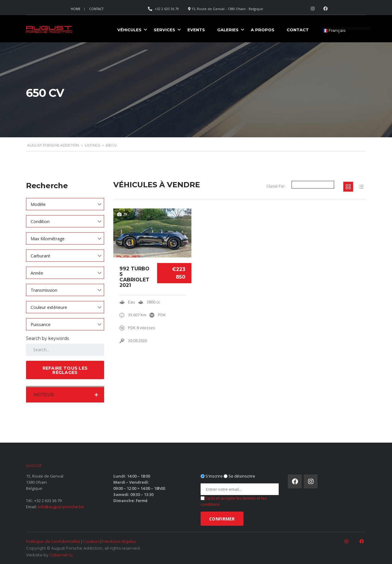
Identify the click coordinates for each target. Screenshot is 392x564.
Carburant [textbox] (40, 256)
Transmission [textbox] (44, 290)
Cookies (91, 541)
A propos (263, 30)
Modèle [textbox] (38, 204)
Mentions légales (119, 541)
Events (196, 30)
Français (334, 31)
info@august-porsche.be (61, 507)
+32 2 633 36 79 (48, 501)
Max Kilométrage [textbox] (48, 239)
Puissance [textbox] (41, 324)
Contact (96, 9)
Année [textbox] (37, 273)
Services (164, 30)
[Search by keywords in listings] (65, 350)
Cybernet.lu (61, 555)
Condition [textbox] (40, 221)
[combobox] (65, 204)
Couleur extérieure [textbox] (49, 307)
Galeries (228, 30)
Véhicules (129, 30)
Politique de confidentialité (53, 541)
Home (76, 9)
